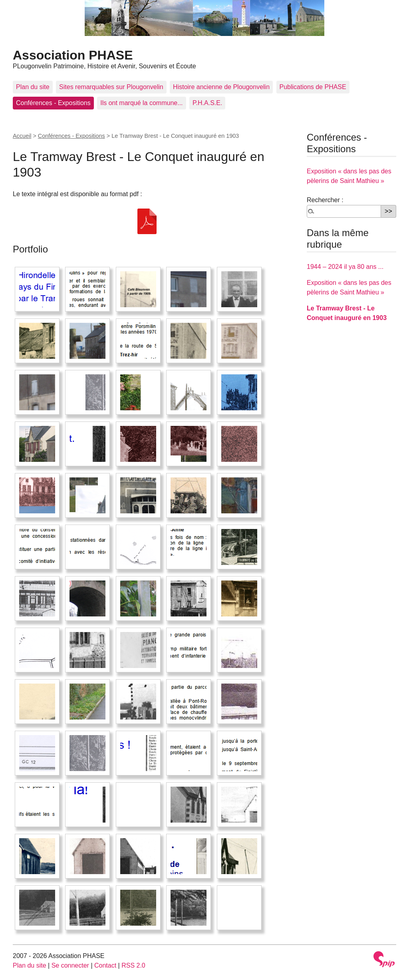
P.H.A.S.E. (207, 103)
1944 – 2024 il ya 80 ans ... (345, 267)
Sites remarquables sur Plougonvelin (111, 87)
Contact (105, 965)
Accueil (22, 136)
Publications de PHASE (313, 87)
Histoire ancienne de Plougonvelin (221, 87)
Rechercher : (325, 200)
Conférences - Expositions (53, 103)
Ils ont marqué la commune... (141, 103)
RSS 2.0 (133, 965)
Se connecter (70, 965)
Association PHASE (73, 55)
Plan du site (33, 87)
